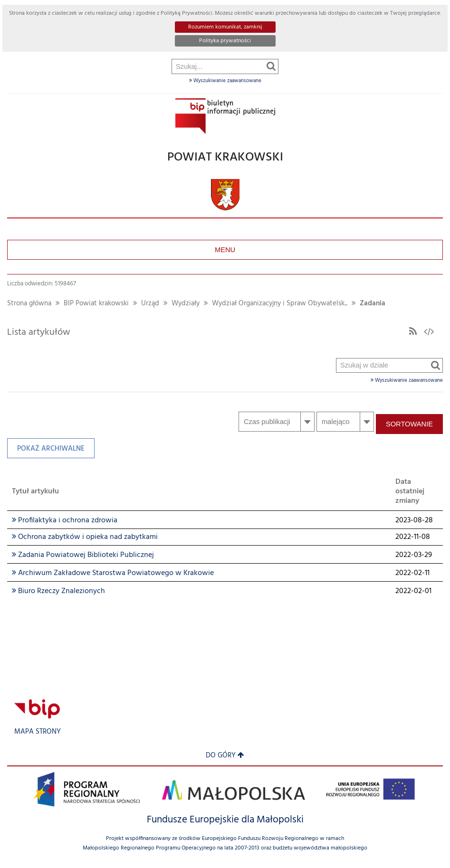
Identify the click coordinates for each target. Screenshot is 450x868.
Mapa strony (38, 732)
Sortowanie (409, 424)
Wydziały (186, 304)
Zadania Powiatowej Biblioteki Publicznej (83, 555)
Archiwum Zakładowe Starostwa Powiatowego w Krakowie (113, 573)
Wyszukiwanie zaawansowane (225, 81)
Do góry (225, 756)
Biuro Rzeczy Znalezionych (58, 591)
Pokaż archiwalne (46, 451)
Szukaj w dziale (337, 121)
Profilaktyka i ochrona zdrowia (65, 520)
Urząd (150, 304)
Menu (225, 250)
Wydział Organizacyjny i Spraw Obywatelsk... (280, 304)
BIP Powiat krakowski (96, 304)
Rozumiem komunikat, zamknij (225, 27)
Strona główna (29, 304)
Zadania (373, 304)
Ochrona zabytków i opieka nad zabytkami (85, 537)
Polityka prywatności (225, 41)
